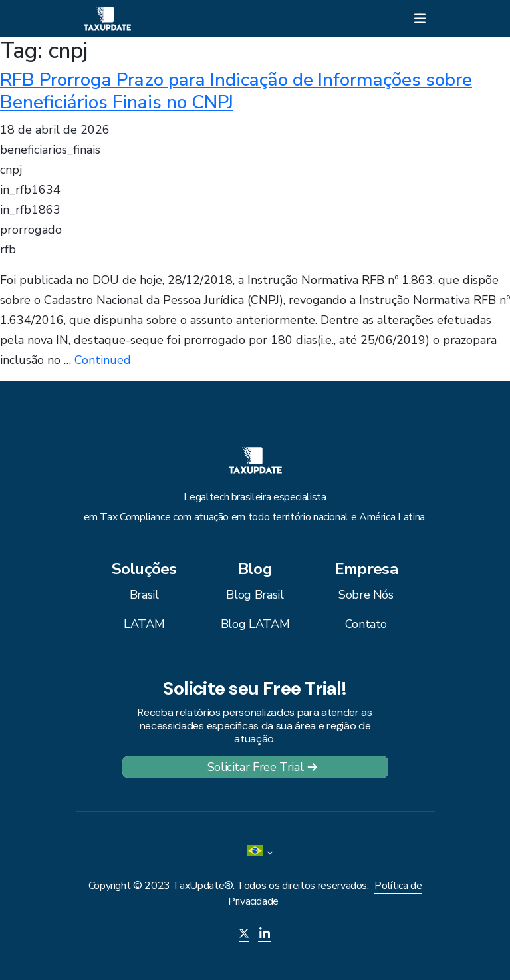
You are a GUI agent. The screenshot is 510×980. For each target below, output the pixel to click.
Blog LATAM (255, 624)
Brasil (144, 595)
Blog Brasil (255, 595)
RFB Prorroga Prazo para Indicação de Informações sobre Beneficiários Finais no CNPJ (236, 91)
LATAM (144, 624)
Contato (366, 624)
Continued (103, 360)
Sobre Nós (366, 595)
